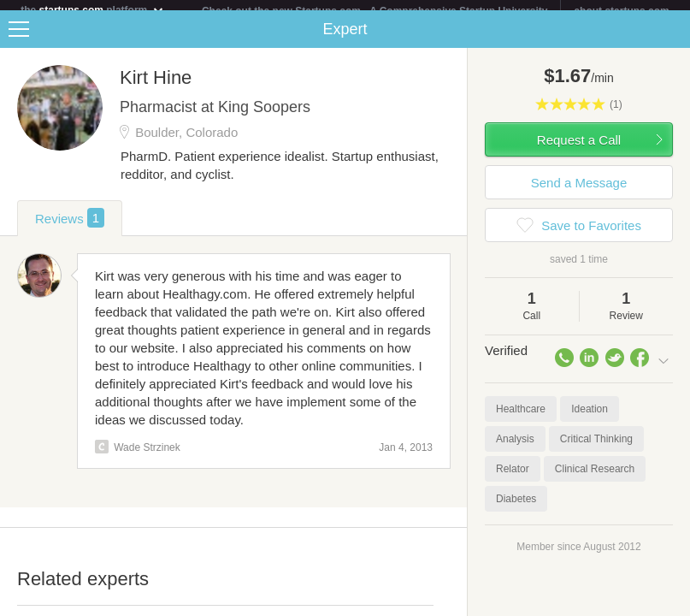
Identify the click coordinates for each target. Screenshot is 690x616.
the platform (92, 10)
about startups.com (621, 11)
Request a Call (579, 150)
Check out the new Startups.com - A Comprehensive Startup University (375, 11)
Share (673, 39)
